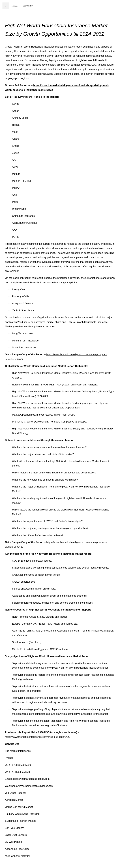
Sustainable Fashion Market (20, 821)
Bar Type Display (14, 828)
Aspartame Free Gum (17, 849)
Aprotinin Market (14, 800)
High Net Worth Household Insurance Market (38, 47)
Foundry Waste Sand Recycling (22, 814)
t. (6, 6)
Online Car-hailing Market (19, 807)
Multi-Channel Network (17, 856)
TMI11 (14, 6)
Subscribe (28, 6)
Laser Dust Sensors (16, 835)
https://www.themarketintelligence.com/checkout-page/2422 (38, 737)
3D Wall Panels (13, 842)
